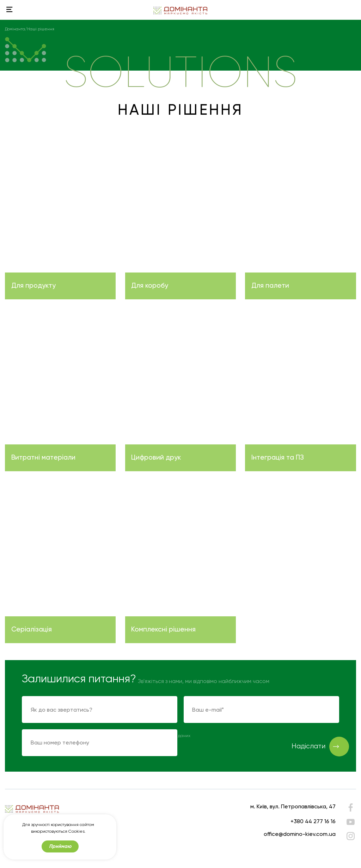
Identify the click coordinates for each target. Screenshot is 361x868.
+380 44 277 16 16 (313, 821)
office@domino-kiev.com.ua (300, 834)
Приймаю (60, 846)
